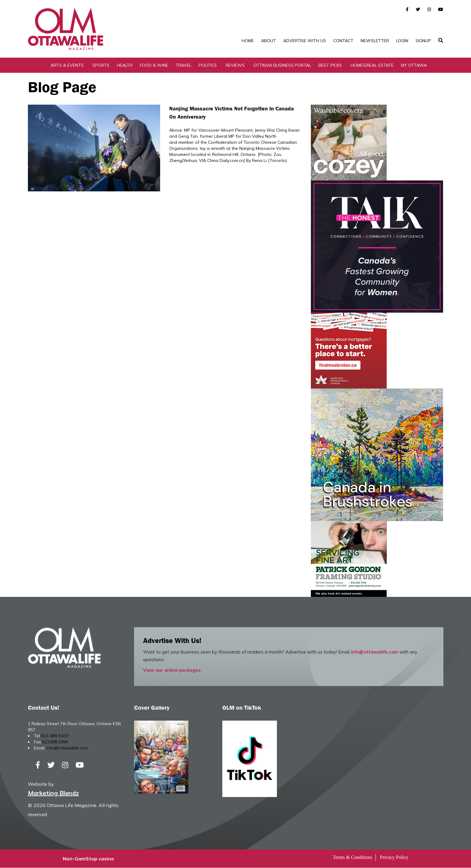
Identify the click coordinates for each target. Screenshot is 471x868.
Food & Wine (154, 65)
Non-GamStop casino (88, 859)
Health (125, 65)
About (269, 41)
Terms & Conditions (352, 858)
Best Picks (330, 65)
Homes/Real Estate (372, 65)
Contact (343, 41)
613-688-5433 (55, 736)
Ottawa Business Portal (282, 65)
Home (248, 41)
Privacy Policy (394, 858)
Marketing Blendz (53, 793)
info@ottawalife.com (374, 652)
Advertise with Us (305, 41)
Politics (208, 65)
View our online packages (172, 670)
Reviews (235, 65)
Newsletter (375, 41)
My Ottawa (414, 65)
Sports (101, 65)
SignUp (423, 41)
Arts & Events (67, 65)
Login (402, 41)
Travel (183, 65)
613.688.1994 (55, 742)
